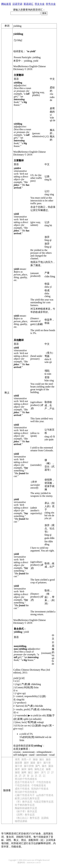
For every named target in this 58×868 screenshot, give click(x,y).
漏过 (30, 772)
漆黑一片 (26, 759)
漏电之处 (39, 769)
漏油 (51, 766)
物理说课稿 (21, 821)
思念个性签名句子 (25, 782)
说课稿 (45, 818)
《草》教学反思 (24, 802)
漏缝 (17, 772)
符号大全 (51, 4)
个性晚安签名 (39, 785)
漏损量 (19, 763)
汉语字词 (17, 4)
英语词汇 (28, 4)
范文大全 (40, 4)
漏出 (42, 759)
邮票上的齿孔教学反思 (27, 798)
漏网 (24, 772)
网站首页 (6, 4)
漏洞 (24, 769)
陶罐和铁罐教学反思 (26, 808)
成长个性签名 (22, 789)
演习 (43, 772)
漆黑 (17, 759)
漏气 (38, 766)
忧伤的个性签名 (40, 789)
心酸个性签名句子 (25, 795)
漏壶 (48, 759)
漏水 (44, 766)
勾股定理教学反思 (44, 802)
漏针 (37, 772)
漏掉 (26, 763)
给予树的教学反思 (25, 805)
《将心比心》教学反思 (27, 818)
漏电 (30, 769)
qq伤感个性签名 (45, 795)
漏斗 (39, 763)
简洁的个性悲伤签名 (26, 792)
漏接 (33, 763)
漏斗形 (47, 763)
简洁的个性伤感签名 (26, 779)
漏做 (35, 759)
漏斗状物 (29, 766)
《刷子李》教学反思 (26, 811)
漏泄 (17, 769)
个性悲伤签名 (44, 782)
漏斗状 (19, 766)
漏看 (48, 769)
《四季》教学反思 (25, 815)
